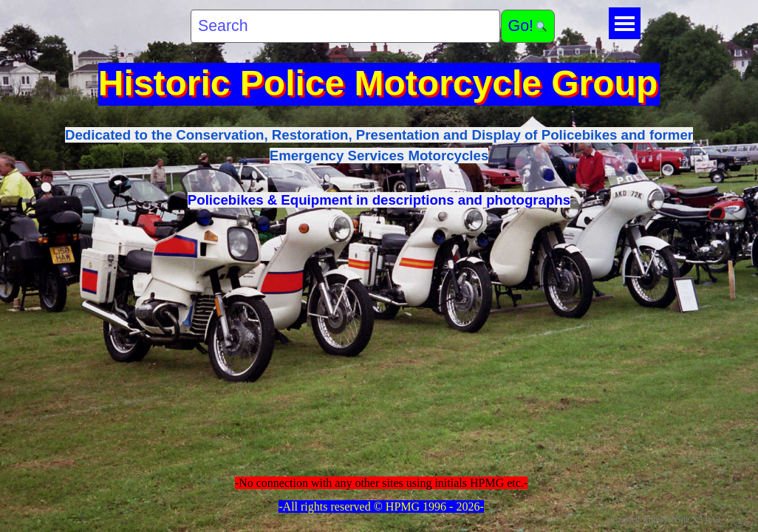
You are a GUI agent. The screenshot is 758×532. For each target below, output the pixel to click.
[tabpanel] (379, 168)
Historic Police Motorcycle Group (378, 83)
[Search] (345, 26)
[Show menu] (625, 23)
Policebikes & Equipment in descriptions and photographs (379, 200)
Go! (521, 26)
